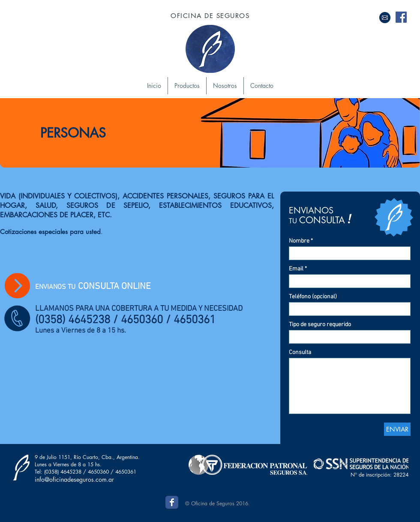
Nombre (299, 241)
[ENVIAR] (397, 429)
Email (296, 269)
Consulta (300, 353)
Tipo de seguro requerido (320, 325)
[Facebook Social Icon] (401, 17)
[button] (187, 86)
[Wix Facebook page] (172, 502)
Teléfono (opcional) (313, 297)
